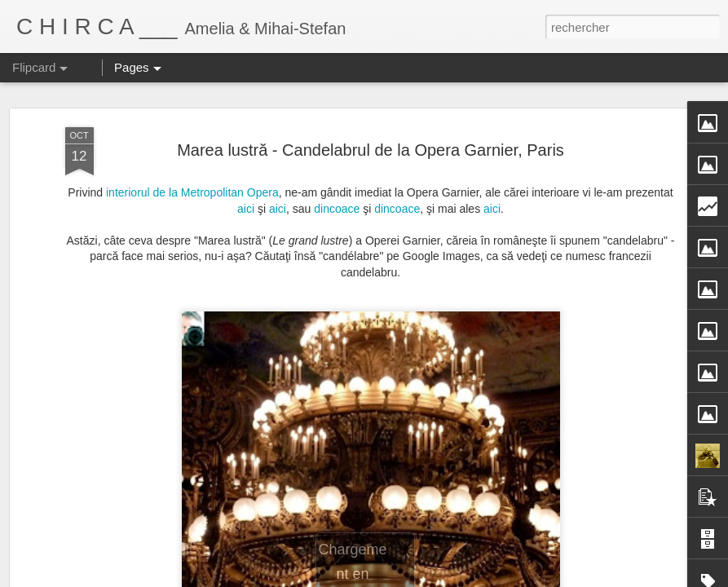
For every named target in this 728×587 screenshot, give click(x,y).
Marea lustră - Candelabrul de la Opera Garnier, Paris (371, 135)
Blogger (480, 578)
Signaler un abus (534, 578)
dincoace (338, 194)
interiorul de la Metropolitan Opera (192, 178)
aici (247, 194)
